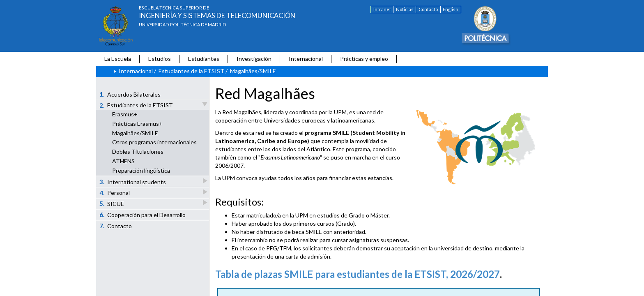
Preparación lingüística (141, 170)
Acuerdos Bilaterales (130, 94)
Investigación (254, 59)
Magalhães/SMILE (135, 133)
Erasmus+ (125, 114)
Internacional (306, 59)
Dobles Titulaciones (138, 151)
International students (133, 182)
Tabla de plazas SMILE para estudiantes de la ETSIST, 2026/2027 (358, 274)
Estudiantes (204, 59)
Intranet (382, 9)
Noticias (405, 9)
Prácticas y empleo (364, 59)
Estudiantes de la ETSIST (191, 71)
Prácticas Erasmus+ (137, 124)
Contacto (428, 9)
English (451, 9)
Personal (115, 193)
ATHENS (123, 161)
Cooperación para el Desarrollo (143, 215)
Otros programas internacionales (154, 142)
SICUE (112, 203)
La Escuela (118, 59)
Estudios (160, 59)
